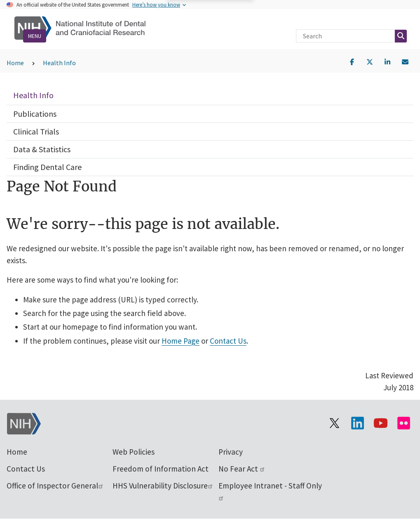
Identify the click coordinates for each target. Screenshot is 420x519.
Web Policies (134, 452)
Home (15, 63)
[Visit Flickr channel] (404, 423)
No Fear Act (242, 469)
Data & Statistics (42, 149)
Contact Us (228, 341)
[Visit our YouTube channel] (380, 423)
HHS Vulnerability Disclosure (163, 486)
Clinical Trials (36, 131)
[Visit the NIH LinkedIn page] (357, 423)
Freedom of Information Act (161, 469)
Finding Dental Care (47, 167)
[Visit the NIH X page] (334, 423)
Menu (35, 36)
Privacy (231, 452)
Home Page (181, 341)
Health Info (59, 63)
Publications (35, 114)
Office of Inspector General (55, 486)
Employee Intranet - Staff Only (270, 491)
